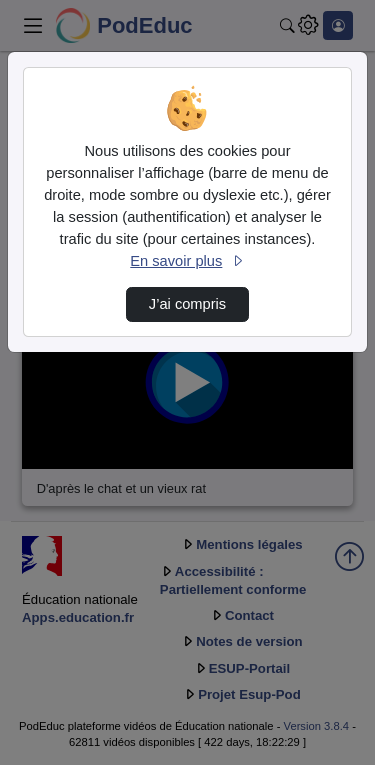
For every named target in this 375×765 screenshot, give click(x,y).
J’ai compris (187, 304)
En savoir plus (187, 261)
